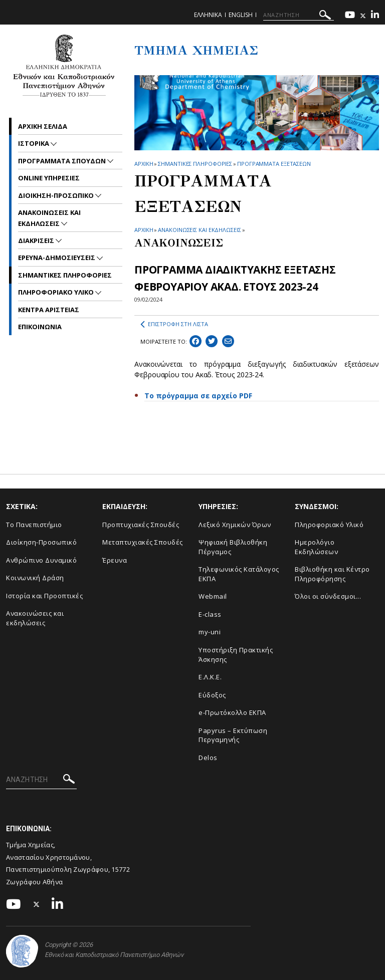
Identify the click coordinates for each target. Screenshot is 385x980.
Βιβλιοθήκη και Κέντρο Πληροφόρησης (332, 574)
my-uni (210, 632)
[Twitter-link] (363, 16)
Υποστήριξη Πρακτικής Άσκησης (236, 655)
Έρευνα (115, 560)
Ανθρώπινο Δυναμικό (41, 560)
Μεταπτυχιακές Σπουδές (143, 542)
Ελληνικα (208, 15)
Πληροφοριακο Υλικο (57, 292)
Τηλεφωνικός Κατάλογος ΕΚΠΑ (239, 574)
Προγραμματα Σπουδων (63, 161)
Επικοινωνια (40, 327)
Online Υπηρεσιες (49, 178)
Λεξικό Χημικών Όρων (235, 525)
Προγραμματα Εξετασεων (274, 164)
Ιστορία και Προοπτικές (44, 596)
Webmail (213, 596)
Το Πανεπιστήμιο (34, 525)
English (241, 15)
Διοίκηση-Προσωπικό (41, 542)
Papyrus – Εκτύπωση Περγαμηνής (233, 735)
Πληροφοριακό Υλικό (329, 525)
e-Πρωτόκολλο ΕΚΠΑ (232, 712)
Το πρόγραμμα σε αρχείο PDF (198, 396)
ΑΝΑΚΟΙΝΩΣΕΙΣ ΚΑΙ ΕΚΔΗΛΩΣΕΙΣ (199, 230)
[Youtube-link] (350, 16)
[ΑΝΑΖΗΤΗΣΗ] (299, 15)
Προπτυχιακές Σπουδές (141, 525)
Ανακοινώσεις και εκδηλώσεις (35, 618)
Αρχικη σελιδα (43, 126)
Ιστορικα (34, 143)
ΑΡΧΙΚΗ (144, 164)
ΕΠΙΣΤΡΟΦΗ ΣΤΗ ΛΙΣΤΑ (174, 324)
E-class (210, 614)
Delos (208, 758)
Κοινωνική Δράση (35, 578)
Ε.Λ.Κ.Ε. (210, 677)
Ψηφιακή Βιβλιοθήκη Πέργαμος (233, 547)
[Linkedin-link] (375, 16)
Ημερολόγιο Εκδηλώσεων (316, 547)
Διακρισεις (37, 240)
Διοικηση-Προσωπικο (57, 195)
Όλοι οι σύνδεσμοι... (328, 596)
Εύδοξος (212, 695)
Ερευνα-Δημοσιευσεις (57, 258)
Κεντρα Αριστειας (49, 310)
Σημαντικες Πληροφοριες (195, 164)
